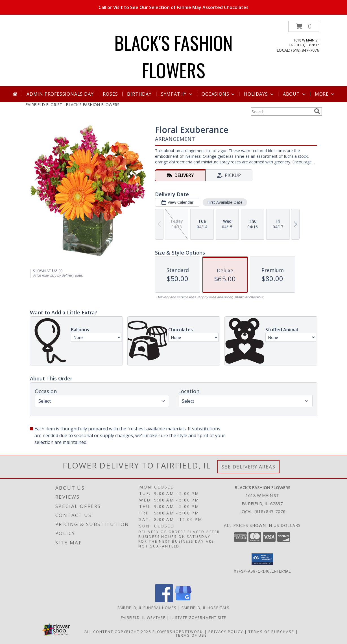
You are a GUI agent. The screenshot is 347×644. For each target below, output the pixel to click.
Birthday (139, 94)
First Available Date (225, 202)
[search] (317, 111)
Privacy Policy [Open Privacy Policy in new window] (226, 632)
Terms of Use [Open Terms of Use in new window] (191, 635)
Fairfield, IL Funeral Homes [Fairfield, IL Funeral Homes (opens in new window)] (147, 608)
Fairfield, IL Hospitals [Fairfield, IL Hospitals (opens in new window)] (206, 608)
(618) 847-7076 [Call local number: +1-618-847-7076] (305, 50)
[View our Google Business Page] (183, 601)
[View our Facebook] (164, 601)
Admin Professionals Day (60, 94)
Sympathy (177, 94)
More (325, 94)
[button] (304, 26)
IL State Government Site (198, 617)
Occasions (219, 94)
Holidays (259, 94)
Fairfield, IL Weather (143, 617)
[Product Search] (281, 111)
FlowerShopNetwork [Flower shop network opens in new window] (178, 632)
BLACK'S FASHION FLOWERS (173, 56)
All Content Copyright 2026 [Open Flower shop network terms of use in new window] (118, 632)
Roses (110, 94)
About (295, 94)
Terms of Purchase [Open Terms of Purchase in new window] (271, 632)
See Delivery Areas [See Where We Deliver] (249, 467)
